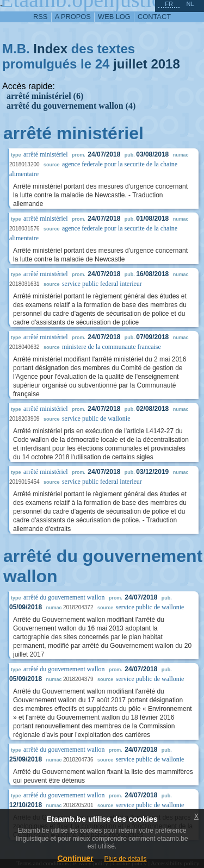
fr (169, 4)
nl (190, 4)
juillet (130, 64)
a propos (73, 17)
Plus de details (126, 859)
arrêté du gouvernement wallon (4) (71, 106)
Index (50, 49)
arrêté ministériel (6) (45, 96)
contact (154, 17)
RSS (40, 17)
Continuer (75, 858)
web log (114, 17)
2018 (165, 64)
